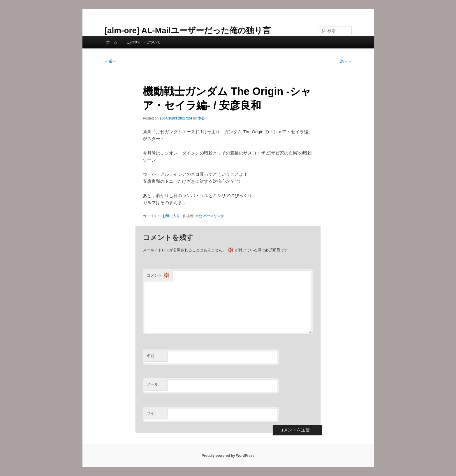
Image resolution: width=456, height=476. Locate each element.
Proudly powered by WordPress (228, 456)
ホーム (112, 42)
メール (153, 384)
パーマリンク (214, 216)
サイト (153, 413)
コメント (158, 276)
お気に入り (171, 216)
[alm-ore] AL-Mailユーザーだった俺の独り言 (188, 30)
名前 (151, 356)
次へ (346, 61)
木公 (201, 118)
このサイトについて (144, 42)
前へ (110, 61)
